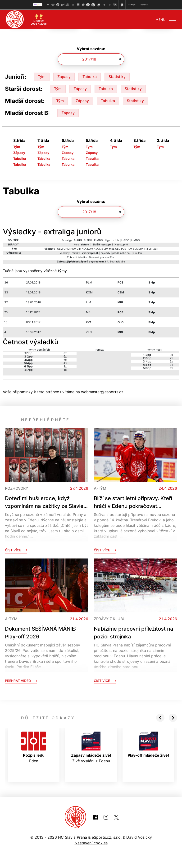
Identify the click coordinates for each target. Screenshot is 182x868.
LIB (101, 248)
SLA (135, 248)
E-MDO (98, 240)
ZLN (156, 248)
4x (65, 363)
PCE (124, 248)
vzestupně (121, 244)
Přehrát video (21, 680)
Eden (34, 747)
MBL (112, 248)
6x (65, 356)
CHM (67, 248)
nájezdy (105, 253)
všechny (65, 253)
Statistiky (117, 76)
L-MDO (136, 240)
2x (171, 354)
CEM (60, 248)
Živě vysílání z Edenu (91, 747)
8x (65, 353)
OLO (118, 248)
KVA (96, 248)
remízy (76, 253)
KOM (90, 248)
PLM (130, 248)
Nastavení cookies (91, 842)
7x (171, 358)
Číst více (16, 550)
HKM (73, 248)
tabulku (82, 257)
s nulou (137, 253)
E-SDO (88, 240)
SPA (141, 248)
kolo (76, 244)
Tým (42, 76)
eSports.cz (101, 837)
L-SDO (125, 240)
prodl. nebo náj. (122, 253)
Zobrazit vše (117, 261)
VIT (151, 248)
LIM (106, 248)
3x (171, 364)
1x (65, 366)
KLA (84, 248)
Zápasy (64, 76)
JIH (79, 248)
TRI (146, 248)
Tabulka (90, 76)
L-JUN (115, 240)
